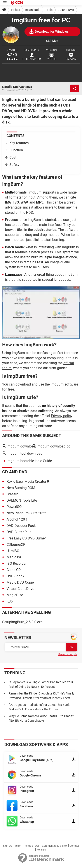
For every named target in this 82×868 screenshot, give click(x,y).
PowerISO (14, 507)
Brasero (12, 494)
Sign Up (8, 846)
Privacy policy (62, 416)
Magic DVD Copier (21, 582)
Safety (14, 165)
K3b (10, 601)
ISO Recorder (17, 563)
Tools (49, 10)
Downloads (33, 10)
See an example (68, 654)
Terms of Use (32, 846)
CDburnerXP (16, 545)
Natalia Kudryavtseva (17, 87)
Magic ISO (15, 557)
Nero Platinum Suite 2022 (26, 513)
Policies (41, 850)
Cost (13, 158)
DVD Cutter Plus (19, 532)
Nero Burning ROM (21, 488)
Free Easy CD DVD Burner (26, 538)
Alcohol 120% (17, 519)
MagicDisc (15, 595)
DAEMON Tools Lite (22, 500)
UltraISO (13, 551)
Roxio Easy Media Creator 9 (28, 482)
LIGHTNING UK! (32, 59)
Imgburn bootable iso (23, 461)
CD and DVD (66, 10)
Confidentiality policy (54, 846)
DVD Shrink (15, 576)
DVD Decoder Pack (21, 526)
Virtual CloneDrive (20, 589)
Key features (19, 143)
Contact (74, 846)
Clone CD (14, 570)
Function (16, 150)
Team (18, 846)
